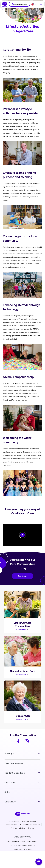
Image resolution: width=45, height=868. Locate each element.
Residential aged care (15, 773)
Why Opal (9, 754)
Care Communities (14, 763)
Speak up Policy (11, 825)
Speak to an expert (20, 4)
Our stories (10, 782)
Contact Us (10, 802)
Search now (23, 576)
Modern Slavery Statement (30, 825)
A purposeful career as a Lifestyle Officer (23, 841)
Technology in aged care (23, 849)
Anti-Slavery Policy (18, 828)
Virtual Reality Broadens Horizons (22, 845)
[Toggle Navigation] (41, 4)
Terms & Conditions (29, 821)
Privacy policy (14, 821)
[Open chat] (39, 862)
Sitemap (31, 828)
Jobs (7, 792)
